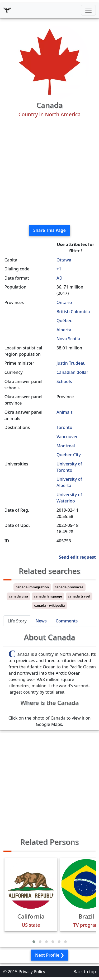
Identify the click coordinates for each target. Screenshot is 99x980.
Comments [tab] (67, 621)
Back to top (85, 972)
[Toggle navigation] (88, 10)
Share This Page (49, 230)
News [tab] (41, 621)
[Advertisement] (49, 171)
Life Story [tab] (17, 621)
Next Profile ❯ (49, 955)
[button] (34, 942)
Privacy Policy (32, 972)
